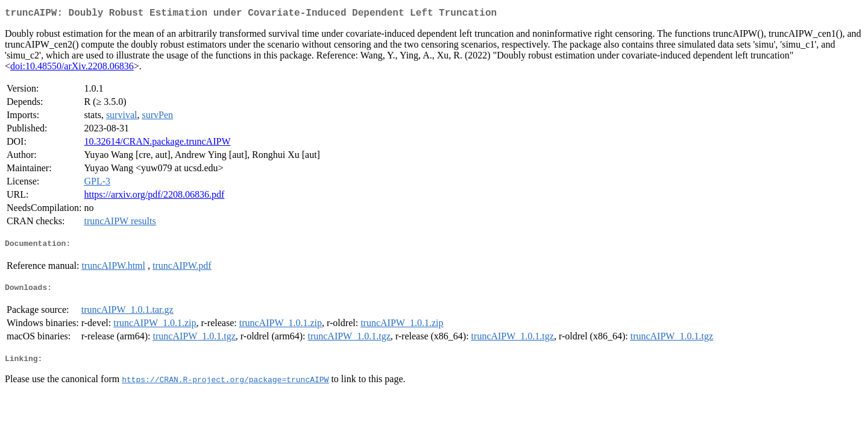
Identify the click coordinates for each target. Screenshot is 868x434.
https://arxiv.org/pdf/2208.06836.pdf (154, 197)
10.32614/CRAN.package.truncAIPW (157, 144)
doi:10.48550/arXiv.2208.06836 (72, 68)
